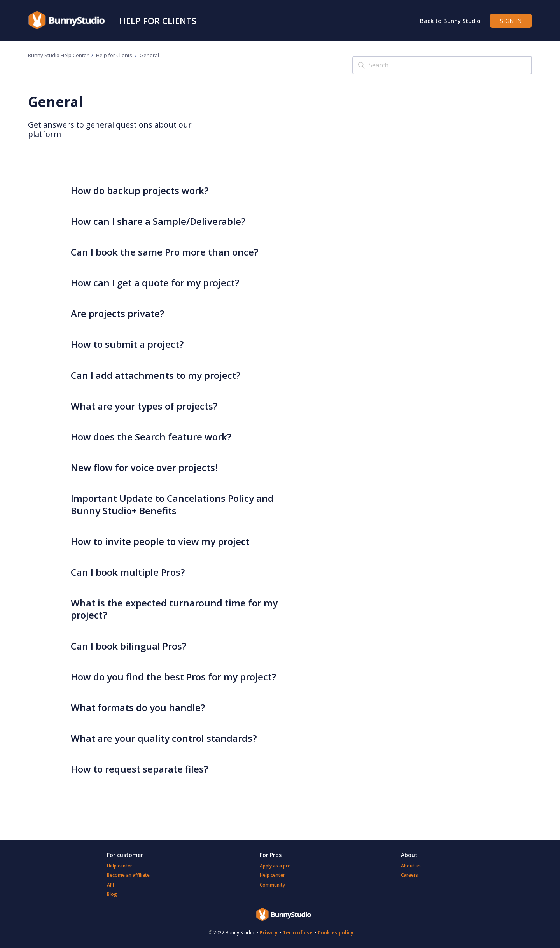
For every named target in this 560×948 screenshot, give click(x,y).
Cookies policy (336, 933)
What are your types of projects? (144, 406)
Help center (120, 866)
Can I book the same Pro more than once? (164, 252)
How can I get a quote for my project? (155, 283)
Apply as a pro (275, 866)
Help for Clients (158, 21)
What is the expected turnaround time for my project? (174, 609)
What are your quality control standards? (164, 738)
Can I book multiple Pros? (128, 572)
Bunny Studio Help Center (58, 55)
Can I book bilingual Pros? (129, 646)
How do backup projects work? (140, 190)
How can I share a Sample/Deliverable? (158, 221)
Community (272, 885)
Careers (409, 875)
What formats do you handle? (138, 707)
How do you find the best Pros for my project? (173, 677)
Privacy (269, 933)
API (110, 885)
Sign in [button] (511, 21)
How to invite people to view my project (160, 541)
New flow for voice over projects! (144, 467)
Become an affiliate (128, 875)
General (149, 55)
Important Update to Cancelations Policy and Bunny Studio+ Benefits (172, 504)
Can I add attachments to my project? (156, 375)
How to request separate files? (139, 769)
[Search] (442, 65)
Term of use (298, 933)
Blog (112, 894)
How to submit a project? (127, 344)
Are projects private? (117, 313)
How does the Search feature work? (151, 437)
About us (411, 866)
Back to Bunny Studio (450, 21)
